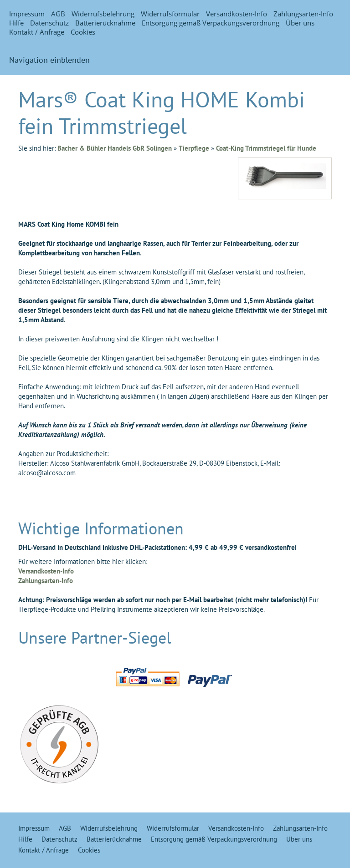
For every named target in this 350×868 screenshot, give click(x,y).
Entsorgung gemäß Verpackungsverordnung (211, 23)
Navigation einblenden (49, 60)
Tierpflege (194, 148)
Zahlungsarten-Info (303, 14)
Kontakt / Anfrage (37, 32)
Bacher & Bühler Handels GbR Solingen (115, 148)
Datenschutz (49, 23)
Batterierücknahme (105, 23)
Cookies (83, 32)
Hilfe (16, 23)
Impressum (27, 14)
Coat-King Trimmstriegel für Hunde (266, 148)
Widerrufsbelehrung (103, 14)
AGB (58, 14)
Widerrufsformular (170, 14)
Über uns (300, 23)
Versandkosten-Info (237, 14)
